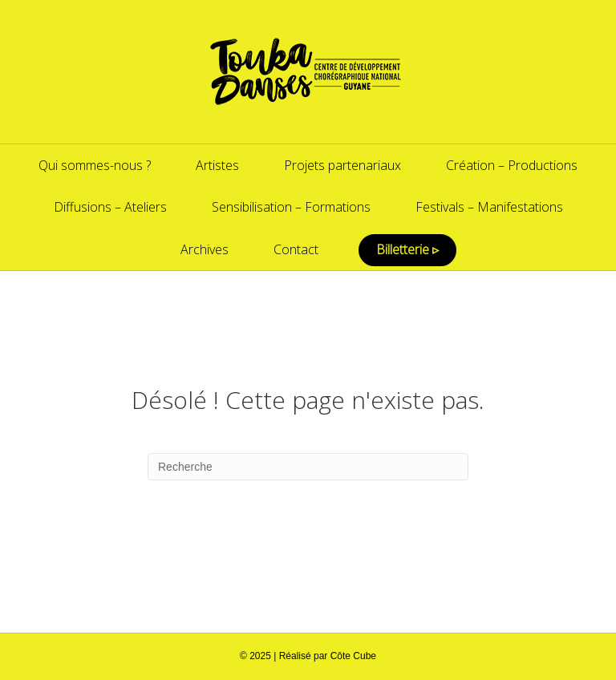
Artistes (217, 165)
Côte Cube (353, 656)
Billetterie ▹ (407, 249)
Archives (205, 249)
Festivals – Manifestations (489, 207)
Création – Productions (512, 165)
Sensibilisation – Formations (291, 207)
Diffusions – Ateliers (110, 207)
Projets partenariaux (342, 165)
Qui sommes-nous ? (95, 165)
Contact (296, 249)
